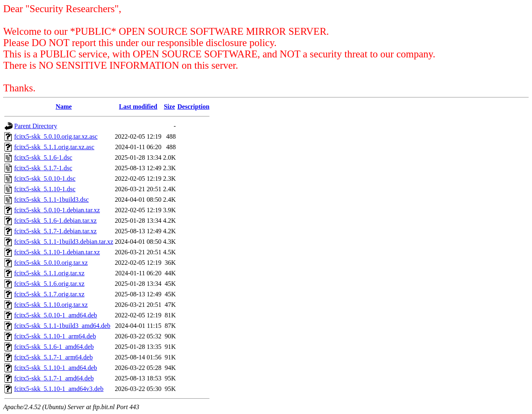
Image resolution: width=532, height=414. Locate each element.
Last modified (138, 107)
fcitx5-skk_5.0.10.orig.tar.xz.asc (56, 136)
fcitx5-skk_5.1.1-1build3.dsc (51, 200)
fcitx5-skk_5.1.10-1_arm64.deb (55, 336)
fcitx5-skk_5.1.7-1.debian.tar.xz (55, 231)
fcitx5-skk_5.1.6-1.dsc (43, 157)
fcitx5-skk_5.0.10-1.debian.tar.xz (57, 210)
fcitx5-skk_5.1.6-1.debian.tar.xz (55, 221)
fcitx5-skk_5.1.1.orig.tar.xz (49, 273)
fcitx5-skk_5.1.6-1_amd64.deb (54, 347)
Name (64, 107)
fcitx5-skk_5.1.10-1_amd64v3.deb (59, 389)
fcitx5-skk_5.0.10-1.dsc (45, 178)
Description (194, 107)
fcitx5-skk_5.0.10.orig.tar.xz (51, 263)
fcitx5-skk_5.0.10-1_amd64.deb (56, 315)
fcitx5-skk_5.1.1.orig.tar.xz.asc (54, 147)
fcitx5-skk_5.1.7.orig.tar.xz (49, 294)
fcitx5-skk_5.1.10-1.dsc (45, 189)
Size (170, 107)
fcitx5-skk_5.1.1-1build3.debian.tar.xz (64, 242)
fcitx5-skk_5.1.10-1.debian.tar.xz (57, 252)
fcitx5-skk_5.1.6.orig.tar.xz (49, 284)
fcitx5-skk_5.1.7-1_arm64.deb (53, 357)
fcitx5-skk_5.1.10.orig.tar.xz (51, 305)
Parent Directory (36, 126)
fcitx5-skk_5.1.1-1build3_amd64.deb (62, 326)
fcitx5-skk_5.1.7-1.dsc (43, 168)
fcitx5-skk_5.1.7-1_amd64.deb (54, 378)
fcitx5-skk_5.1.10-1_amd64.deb (56, 368)
